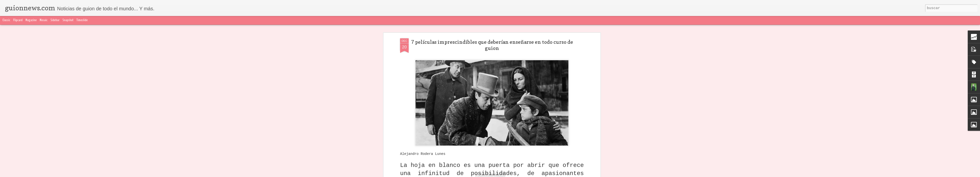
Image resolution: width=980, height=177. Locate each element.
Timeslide (82, 20)
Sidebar (55, 20)
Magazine (31, 20)
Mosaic (44, 20)
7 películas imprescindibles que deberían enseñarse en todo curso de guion (492, 45)
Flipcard (18, 20)
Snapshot (68, 20)
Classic (6, 20)
